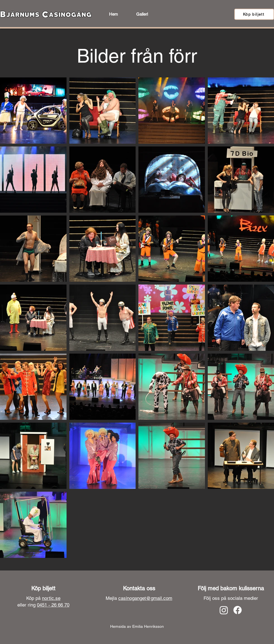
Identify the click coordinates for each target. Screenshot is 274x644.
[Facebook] (238, 610)
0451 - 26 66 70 (53, 605)
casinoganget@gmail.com (145, 598)
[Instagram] (224, 610)
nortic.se (51, 598)
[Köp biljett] (254, 14)
